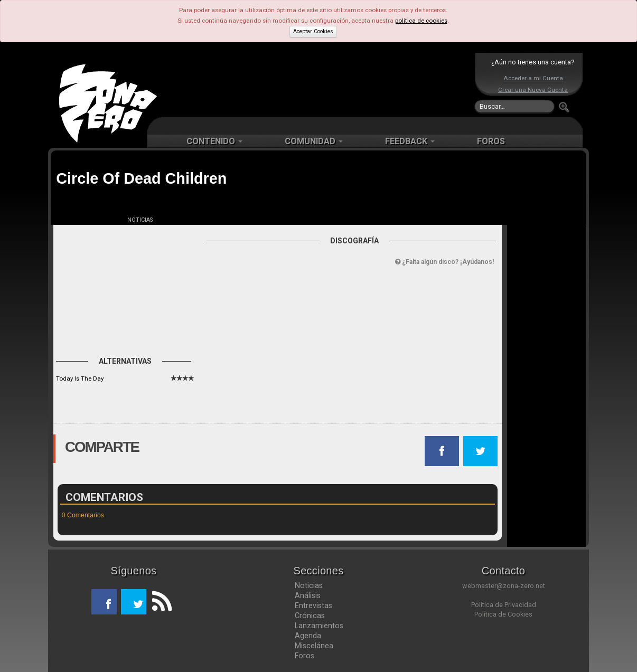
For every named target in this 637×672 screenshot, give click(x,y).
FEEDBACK (410, 141)
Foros (305, 656)
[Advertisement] (316, 84)
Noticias (309, 585)
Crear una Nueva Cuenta (533, 90)
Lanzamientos (319, 626)
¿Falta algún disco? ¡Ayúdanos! (444, 262)
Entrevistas (313, 605)
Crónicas (310, 616)
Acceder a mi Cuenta (533, 78)
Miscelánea (314, 646)
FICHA (81, 220)
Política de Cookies (503, 614)
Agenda (308, 636)
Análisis (308, 595)
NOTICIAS (140, 220)
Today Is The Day (80, 378)
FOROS (491, 141)
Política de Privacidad (504, 605)
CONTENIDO (214, 141)
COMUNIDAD (314, 141)
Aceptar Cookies (313, 31)
